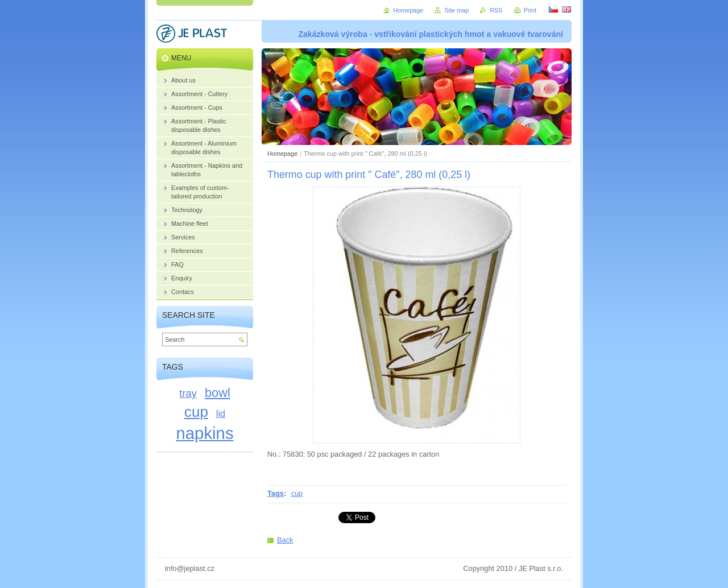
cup (297, 493)
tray (188, 393)
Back (285, 540)
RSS (496, 10)
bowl (218, 393)
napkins (204, 433)
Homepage (282, 154)
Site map (456, 10)
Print (530, 10)
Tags (276, 493)
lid (221, 413)
